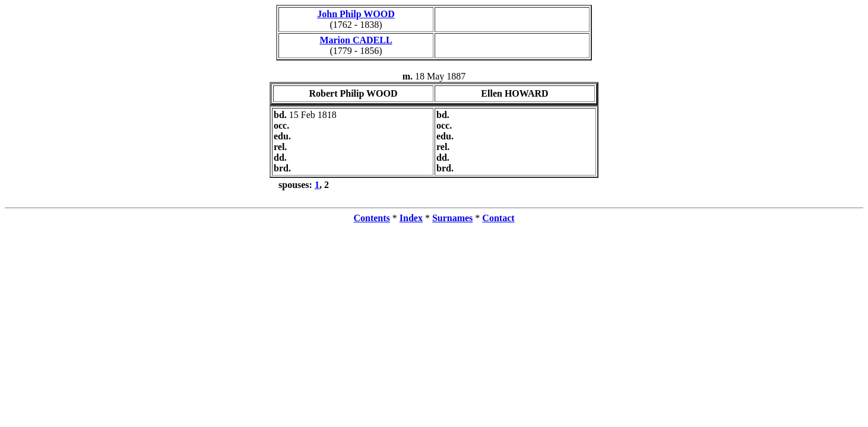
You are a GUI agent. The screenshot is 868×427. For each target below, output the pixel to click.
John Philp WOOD (356, 14)
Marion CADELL (356, 40)
